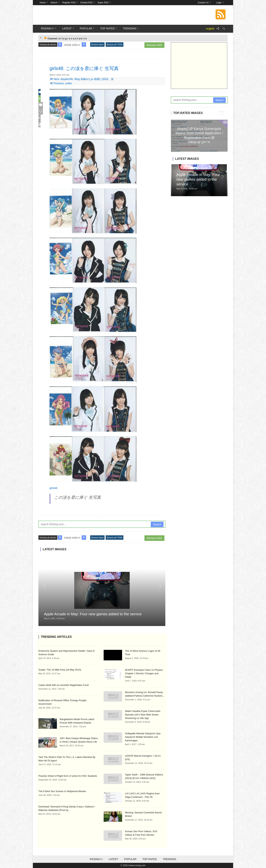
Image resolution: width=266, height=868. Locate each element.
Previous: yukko (61, 83)
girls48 (53, 488)
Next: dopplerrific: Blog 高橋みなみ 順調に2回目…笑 (82, 79)
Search (157, 524)
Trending (169, 859)
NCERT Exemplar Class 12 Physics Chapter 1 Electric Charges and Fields (144, 673)
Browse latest (97, 45)
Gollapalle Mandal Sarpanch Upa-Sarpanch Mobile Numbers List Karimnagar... (143, 737)
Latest (113, 859)
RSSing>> (96, 859)
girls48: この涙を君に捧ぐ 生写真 (94, 68)
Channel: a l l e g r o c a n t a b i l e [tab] (65, 38)
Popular (130, 859)
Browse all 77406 (115, 45)
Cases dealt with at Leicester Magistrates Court (64, 685)
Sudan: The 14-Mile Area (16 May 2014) (60, 670)
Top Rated (150, 859)
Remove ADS (154, 45)
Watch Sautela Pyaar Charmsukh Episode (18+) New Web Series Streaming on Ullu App (143, 715)
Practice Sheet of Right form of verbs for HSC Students (68, 776)
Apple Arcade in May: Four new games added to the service (93, 614)
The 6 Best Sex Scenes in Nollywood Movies (62, 791)
